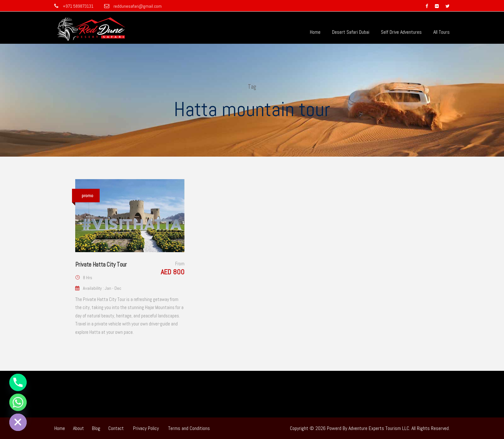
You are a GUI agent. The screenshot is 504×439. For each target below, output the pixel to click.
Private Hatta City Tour (101, 265)
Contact (116, 428)
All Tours (441, 32)
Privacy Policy (146, 428)
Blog (96, 428)
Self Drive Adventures (401, 32)
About (78, 428)
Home (315, 32)
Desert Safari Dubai (351, 32)
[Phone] (18, 382)
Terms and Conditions (189, 428)
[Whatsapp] (18, 402)
